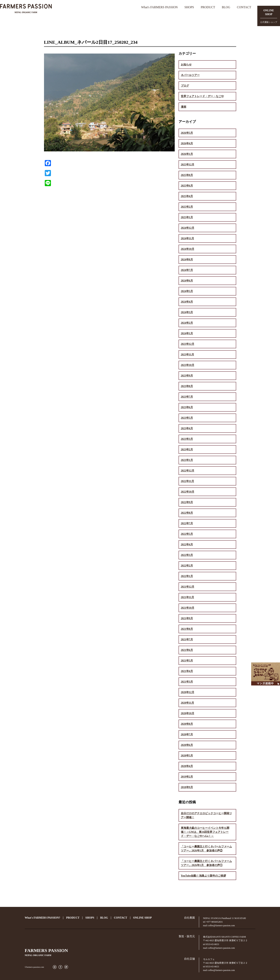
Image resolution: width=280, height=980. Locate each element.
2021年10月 (188, 608)
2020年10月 (188, 713)
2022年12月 (188, 471)
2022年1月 (187, 576)
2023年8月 (187, 386)
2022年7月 (187, 523)
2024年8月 (187, 260)
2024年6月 (187, 281)
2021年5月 (187, 661)
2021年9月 (187, 618)
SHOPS (189, 7)
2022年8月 (187, 513)
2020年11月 (187, 703)
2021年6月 (187, 650)
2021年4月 (187, 671)
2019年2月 (187, 777)
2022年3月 (187, 555)
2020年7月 (187, 734)
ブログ (185, 86)
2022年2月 (187, 566)
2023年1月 (187, 460)
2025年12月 (188, 165)
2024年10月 (188, 249)
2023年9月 (187, 376)
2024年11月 (187, 238)
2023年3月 (187, 439)
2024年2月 (187, 323)
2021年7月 (187, 639)
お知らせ (186, 65)
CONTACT (244, 7)
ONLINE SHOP (142, 918)
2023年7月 (187, 397)
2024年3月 (187, 312)
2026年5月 (187, 133)
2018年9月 (187, 787)
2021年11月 (187, 597)
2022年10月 (188, 492)
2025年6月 (187, 186)
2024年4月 (187, 302)
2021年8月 (187, 629)
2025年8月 (187, 175)
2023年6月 (187, 407)
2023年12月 (188, 344)
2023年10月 (188, 365)
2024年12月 (188, 228)
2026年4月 (187, 143)
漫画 (184, 107)
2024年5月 (187, 291)
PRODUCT (208, 7)
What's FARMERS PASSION (159, 7)
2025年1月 (187, 217)
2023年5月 (187, 418)
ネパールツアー (190, 75)
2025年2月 (187, 207)
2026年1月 (187, 154)
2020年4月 (187, 766)
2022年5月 (187, 534)
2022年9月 (187, 502)
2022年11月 (187, 481)
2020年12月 (188, 692)
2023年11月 (187, 355)
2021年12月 (188, 587)
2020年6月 (187, 745)
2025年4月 (187, 196)
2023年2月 (187, 450)
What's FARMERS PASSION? (43, 918)
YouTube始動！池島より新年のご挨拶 (203, 876)
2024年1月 (187, 333)
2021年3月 (187, 682)
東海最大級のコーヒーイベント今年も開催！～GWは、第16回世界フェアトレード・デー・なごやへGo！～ (205, 832)
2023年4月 (187, 428)
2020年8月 (187, 724)
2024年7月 (187, 270)
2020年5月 (187, 756)
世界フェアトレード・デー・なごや (202, 96)
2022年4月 (187, 544)
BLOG (226, 7)
